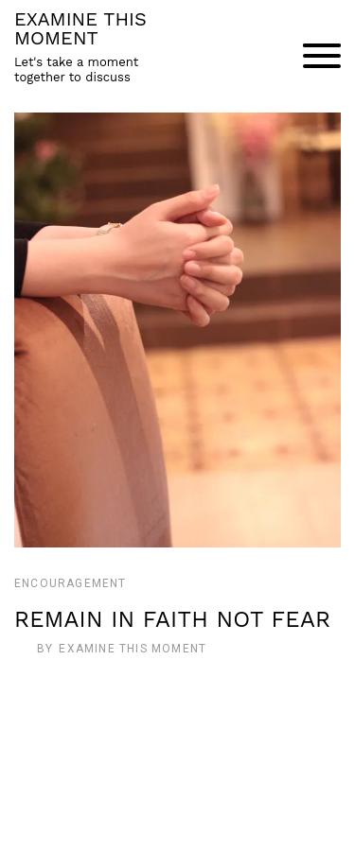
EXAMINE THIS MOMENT (80, 28)
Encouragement (71, 583)
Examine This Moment (133, 649)
